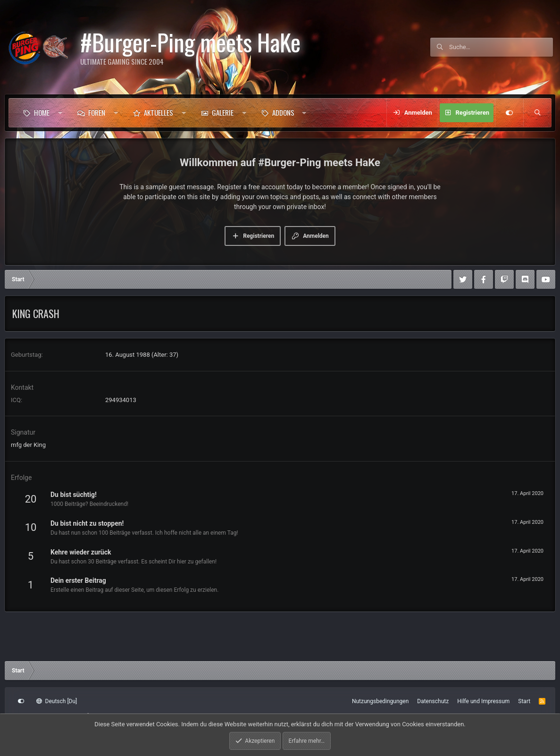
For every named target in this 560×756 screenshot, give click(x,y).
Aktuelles (159, 112)
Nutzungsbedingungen (380, 701)
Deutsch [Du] (57, 701)
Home (42, 112)
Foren (97, 112)
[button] (60, 113)
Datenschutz (433, 701)
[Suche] (501, 47)
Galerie (223, 112)
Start (524, 701)
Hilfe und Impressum (483, 701)
